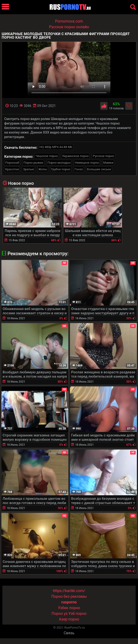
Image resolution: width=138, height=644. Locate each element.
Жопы (43, 169)
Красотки (12, 169)
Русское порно (103, 156)
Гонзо (79, 169)
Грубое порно (61, 169)
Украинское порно (75, 156)
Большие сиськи (99, 169)
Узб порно (78, 614)
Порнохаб (12, 163)
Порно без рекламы (69, 596)
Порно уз (60, 614)
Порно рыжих (33, 163)
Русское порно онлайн (69, 27)
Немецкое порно (87, 163)
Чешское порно (47, 156)
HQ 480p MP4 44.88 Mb (56, 147)
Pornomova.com (69, 21)
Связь (69, 633)
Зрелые (28, 169)
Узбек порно (69, 608)
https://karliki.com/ (69, 591)
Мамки (108, 163)
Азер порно (69, 619)
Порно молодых (59, 163)
